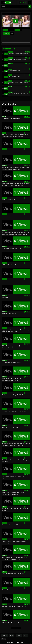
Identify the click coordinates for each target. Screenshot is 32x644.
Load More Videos (16, 628)
